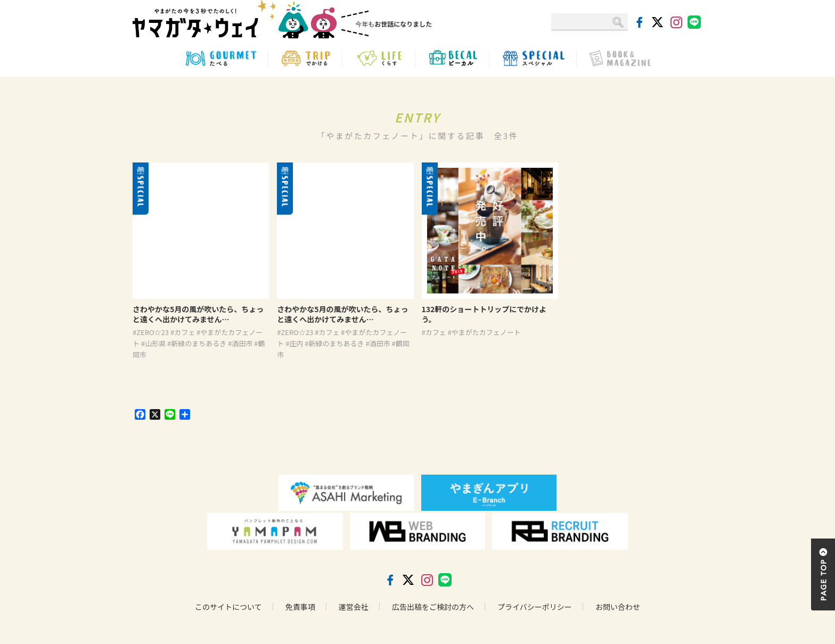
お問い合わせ (618, 607)
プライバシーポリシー (535, 607)
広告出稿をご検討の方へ (433, 607)
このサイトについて (228, 607)
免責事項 (300, 607)
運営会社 (354, 607)
